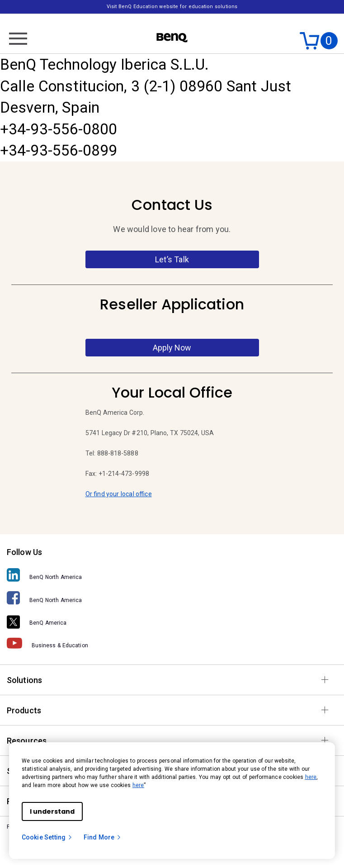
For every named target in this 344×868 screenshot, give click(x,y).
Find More (103, 837)
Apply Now (172, 348)
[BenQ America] (172, 620)
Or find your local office (119, 494)
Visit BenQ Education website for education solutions (172, 7)
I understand (52, 811)
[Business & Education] (172, 643)
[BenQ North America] (172, 574)
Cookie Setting (47, 837)
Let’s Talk (172, 259)
